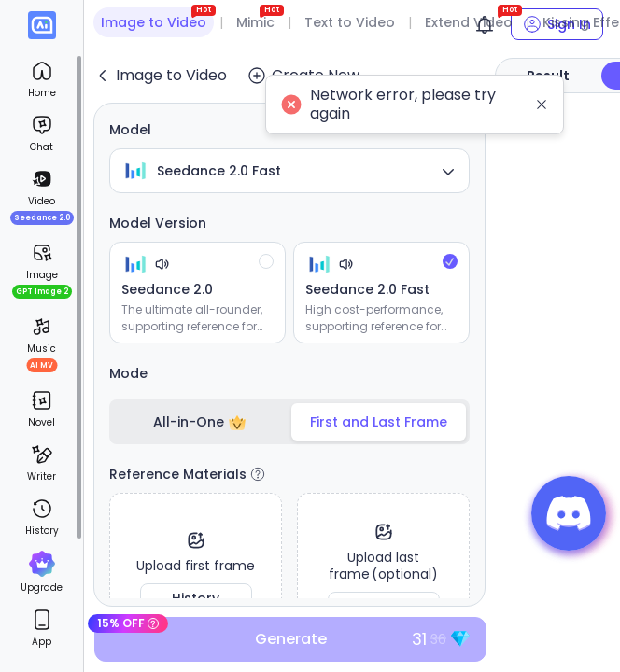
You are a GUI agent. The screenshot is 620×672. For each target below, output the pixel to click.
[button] (569, 513)
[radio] (197, 293)
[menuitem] (42, 79)
